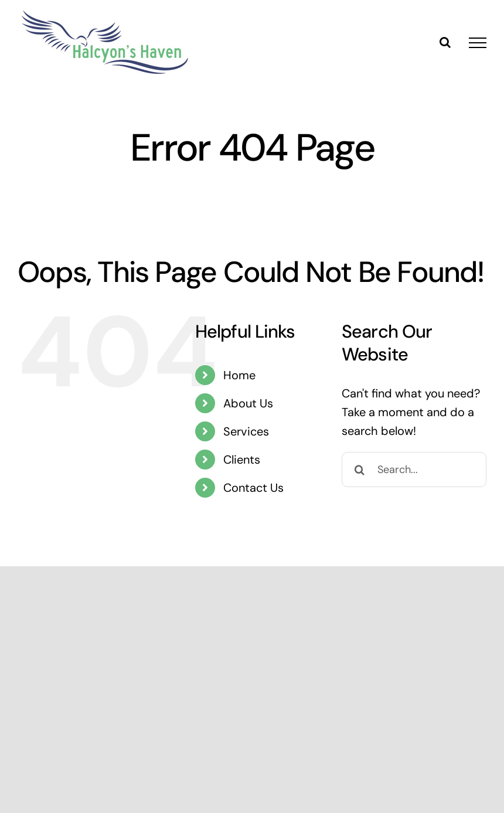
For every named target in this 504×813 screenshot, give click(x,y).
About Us (248, 403)
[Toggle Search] (445, 42)
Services (246, 431)
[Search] (359, 470)
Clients (242, 460)
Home (239, 375)
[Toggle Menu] (478, 43)
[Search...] (414, 470)
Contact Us (253, 488)
